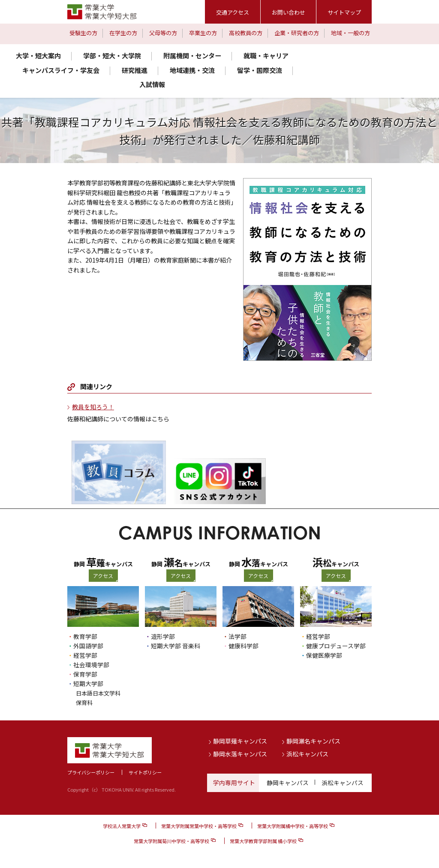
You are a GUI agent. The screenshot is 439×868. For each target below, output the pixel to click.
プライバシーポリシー (91, 772)
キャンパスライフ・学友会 (61, 70)
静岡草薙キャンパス (240, 741)
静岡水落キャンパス (240, 754)
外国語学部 (88, 646)
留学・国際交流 (260, 70)
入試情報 (152, 84)
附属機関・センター (192, 56)
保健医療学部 (324, 655)
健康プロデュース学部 (336, 646)
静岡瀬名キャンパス (313, 741)
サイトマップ (344, 12)
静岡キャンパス (288, 782)
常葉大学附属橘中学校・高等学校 (293, 826)
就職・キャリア (266, 56)
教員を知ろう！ (93, 407)
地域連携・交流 (192, 70)
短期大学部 (88, 684)
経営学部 (85, 655)
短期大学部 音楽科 (176, 646)
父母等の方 (163, 33)
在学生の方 (123, 33)
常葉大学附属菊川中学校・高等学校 (171, 841)
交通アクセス (233, 12)
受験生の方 (83, 33)
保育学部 (85, 674)
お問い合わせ (289, 12)
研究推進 (135, 70)
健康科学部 (244, 646)
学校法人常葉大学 (122, 826)
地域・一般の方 (350, 33)
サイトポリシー (145, 772)
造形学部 (163, 636)
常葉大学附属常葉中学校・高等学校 (199, 826)
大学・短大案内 (38, 56)
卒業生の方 (203, 33)
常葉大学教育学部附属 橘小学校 (263, 841)
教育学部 (85, 636)
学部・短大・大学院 (112, 56)
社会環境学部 (91, 665)
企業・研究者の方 (297, 33)
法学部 (238, 636)
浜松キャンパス (307, 754)
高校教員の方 (246, 33)
